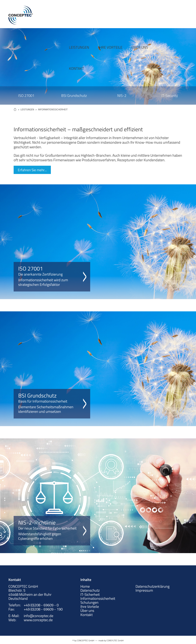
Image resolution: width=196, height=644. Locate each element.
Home (85, 586)
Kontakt (87, 614)
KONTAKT (146, 14)
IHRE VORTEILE (91, 14)
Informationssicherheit (98, 598)
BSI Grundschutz (74, 95)
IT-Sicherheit (90, 594)
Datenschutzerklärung (153, 586)
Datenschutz (90, 590)
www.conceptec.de (38, 620)
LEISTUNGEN (60, 14)
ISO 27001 (26, 95)
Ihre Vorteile (90, 606)
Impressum (144, 590)
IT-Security (170, 95)
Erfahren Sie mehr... (33, 170)
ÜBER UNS (121, 14)
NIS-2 (122, 95)
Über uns (87, 610)
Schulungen (89, 602)
